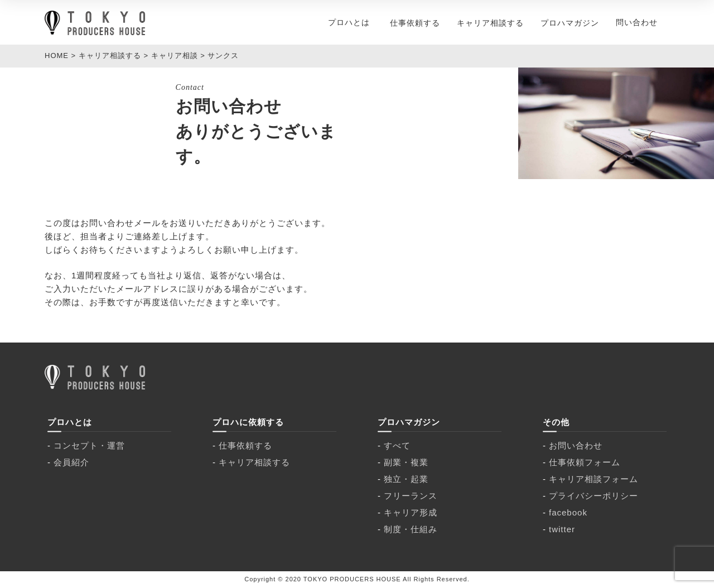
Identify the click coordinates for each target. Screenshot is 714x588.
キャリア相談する (490, 23)
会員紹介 (71, 462)
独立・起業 (406, 479)
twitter (562, 529)
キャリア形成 (411, 512)
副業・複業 (406, 462)
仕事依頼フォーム (585, 462)
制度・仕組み (411, 529)
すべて (397, 445)
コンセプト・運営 (89, 445)
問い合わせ (637, 22)
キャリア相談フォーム (594, 479)
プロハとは (349, 22)
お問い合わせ (576, 445)
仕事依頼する (415, 23)
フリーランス (411, 496)
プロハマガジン (570, 23)
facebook (568, 512)
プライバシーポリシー (594, 496)
